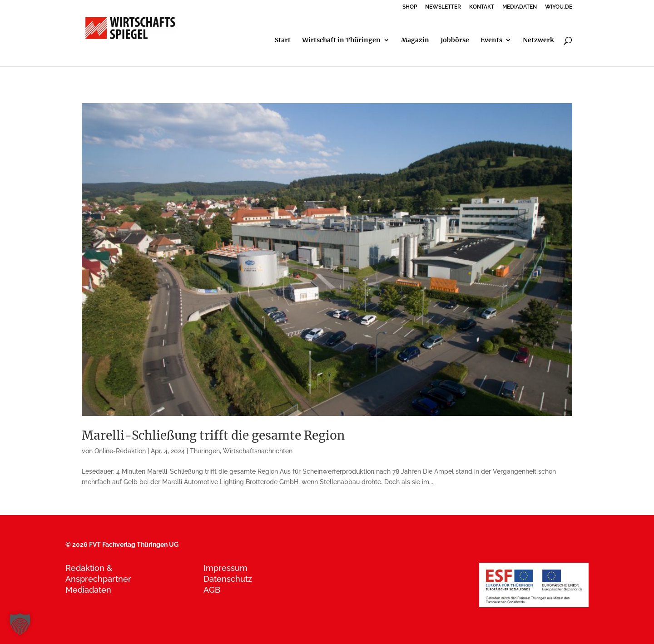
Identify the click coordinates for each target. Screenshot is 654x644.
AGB (212, 590)
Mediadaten (88, 590)
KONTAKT (482, 7)
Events (491, 40)
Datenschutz (228, 579)
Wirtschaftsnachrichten (258, 451)
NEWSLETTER (443, 7)
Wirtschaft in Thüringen (341, 40)
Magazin (415, 40)
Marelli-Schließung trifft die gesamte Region (213, 435)
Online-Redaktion (120, 451)
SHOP (410, 7)
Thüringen (205, 451)
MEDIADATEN (520, 7)
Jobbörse (455, 40)
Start (283, 40)
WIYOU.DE (559, 7)
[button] (20, 624)
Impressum (225, 568)
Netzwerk (538, 40)
